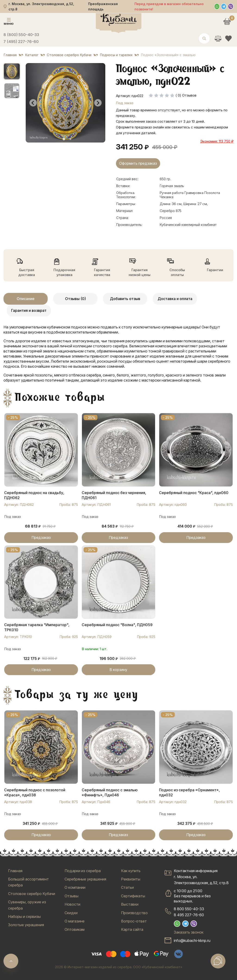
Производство (134, 913)
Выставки (130, 904)
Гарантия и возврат (29, 310)
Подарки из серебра (83, 871)
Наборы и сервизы (24, 916)
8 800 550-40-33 (189, 909)
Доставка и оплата (175, 299)
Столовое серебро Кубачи (32, 894)
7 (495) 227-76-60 (21, 42)
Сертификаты (133, 896)
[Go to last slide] (33, 103)
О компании (75, 887)
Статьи (127, 887)
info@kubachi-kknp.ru (192, 941)
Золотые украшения (26, 925)
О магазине (75, 921)
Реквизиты (131, 879)
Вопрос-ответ (134, 921)
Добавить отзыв (125, 299)
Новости (72, 904)
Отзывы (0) (75, 299)
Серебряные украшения (85, 879)
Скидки (71, 913)
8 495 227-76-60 (189, 915)
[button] (12, 71)
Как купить (131, 871)
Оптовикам (75, 929)
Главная (15, 871)
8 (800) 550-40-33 (21, 35)
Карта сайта (132, 929)
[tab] (64, 139)
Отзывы (72, 896)
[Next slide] (98, 103)
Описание (26, 299)
